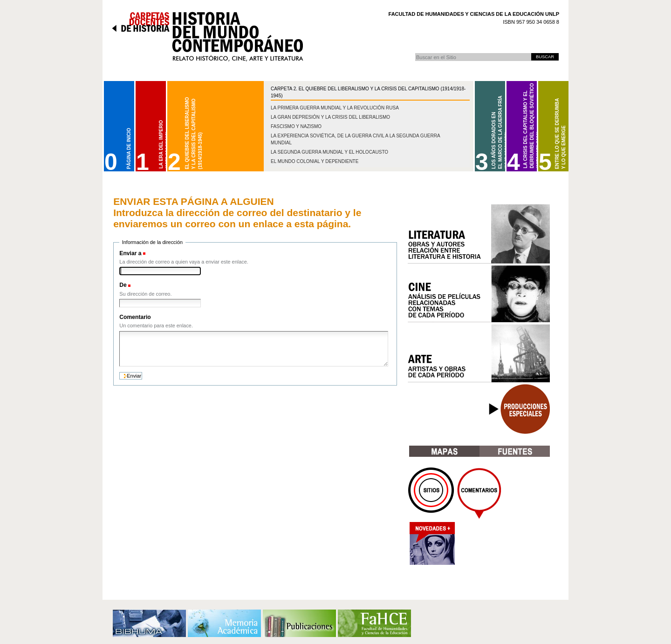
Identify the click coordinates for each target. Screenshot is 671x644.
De (123, 285)
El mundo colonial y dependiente (315, 161)
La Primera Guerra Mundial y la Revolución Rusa (335, 108)
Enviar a (130, 253)
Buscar (415, 53)
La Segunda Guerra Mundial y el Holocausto (329, 152)
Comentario (135, 317)
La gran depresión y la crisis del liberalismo (330, 117)
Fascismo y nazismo (296, 126)
